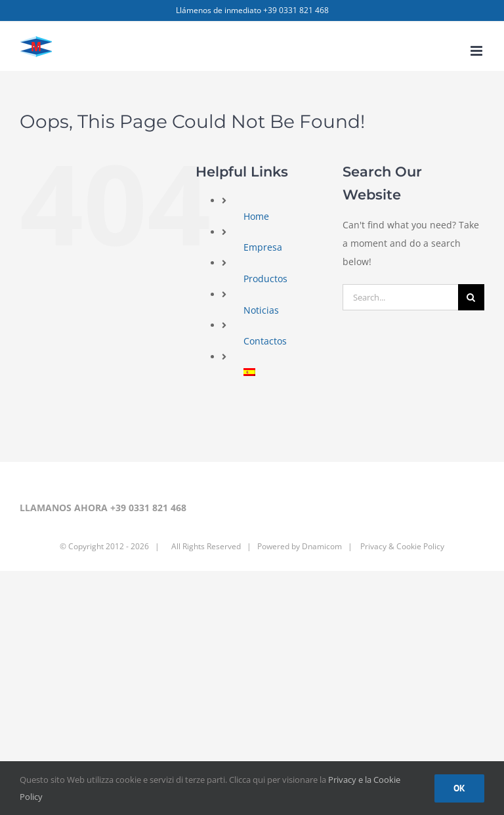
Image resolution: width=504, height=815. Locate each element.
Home (256, 216)
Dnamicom (322, 546)
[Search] (471, 297)
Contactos (265, 341)
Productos (265, 279)
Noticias (261, 310)
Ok (459, 788)
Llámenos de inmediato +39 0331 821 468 (252, 10)
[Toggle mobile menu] (477, 51)
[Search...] (400, 297)
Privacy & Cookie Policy (401, 546)
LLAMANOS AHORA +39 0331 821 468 (103, 508)
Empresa (263, 247)
